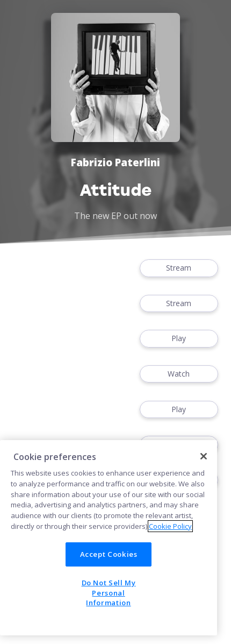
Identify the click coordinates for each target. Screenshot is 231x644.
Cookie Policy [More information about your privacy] (170, 526)
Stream (179, 268)
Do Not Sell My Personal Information (109, 593)
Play (179, 339)
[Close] (204, 456)
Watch (179, 374)
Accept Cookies (109, 554)
